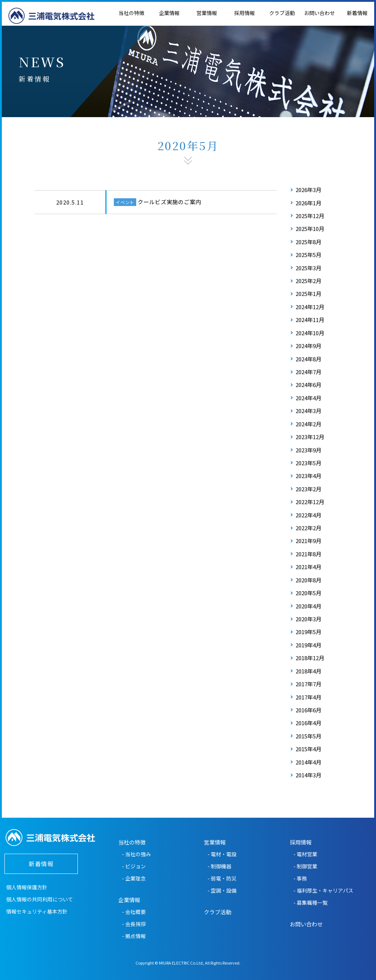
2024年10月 (310, 333)
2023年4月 (308, 476)
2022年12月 (310, 502)
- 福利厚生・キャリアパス (323, 890)
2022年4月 (308, 515)
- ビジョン (134, 866)
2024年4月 (308, 398)
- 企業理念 (134, 878)
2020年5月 (308, 593)
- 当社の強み (136, 854)
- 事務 (300, 878)
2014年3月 (308, 775)
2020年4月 (308, 606)
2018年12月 (310, 658)
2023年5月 (308, 463)
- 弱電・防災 (222, 878)
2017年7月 (308, 684)
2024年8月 (308, 359)
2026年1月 (308, 203)
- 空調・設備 (222, 890)
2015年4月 (308, 749)
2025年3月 (308, 268)
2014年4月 (308, 762)
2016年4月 (308, 723)
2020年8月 (308, 580)
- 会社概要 (134, 912)
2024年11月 (310, 320)
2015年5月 (308, 736)
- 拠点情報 (134, 936)
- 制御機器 (219, 866)
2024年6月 (308, 385)
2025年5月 (308, 255)
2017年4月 (308, 697)
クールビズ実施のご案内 (169, 202)
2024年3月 (308, 411)
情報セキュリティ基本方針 (37, 911)
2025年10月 (310, 229)
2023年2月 (308, 489)
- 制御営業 (305, 866)
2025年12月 (310, 216)
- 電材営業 (305, 854)
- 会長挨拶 (134, 924)
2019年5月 (308, 632)
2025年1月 (308, 294)
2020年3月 (308, 619)
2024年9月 (308, 346)
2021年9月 (308, 541)
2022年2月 (308, 528)
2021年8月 (308, 554)
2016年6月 (308, 710)
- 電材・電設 (222, 854)
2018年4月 (308, 671)
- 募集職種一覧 (310, 903)
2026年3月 (308, 190)
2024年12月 (310, 307)
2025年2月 (308, 281)
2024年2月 (308, 424)
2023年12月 (310, 437)
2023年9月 (308, 450)
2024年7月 (308, 372)
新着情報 (41, 864)
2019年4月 (308, 645)
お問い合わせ (319, 13)
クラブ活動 (282, 13)
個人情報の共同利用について (40, 899)
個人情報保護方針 (27, 887)
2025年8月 (308, 242)
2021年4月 (308, 567)
